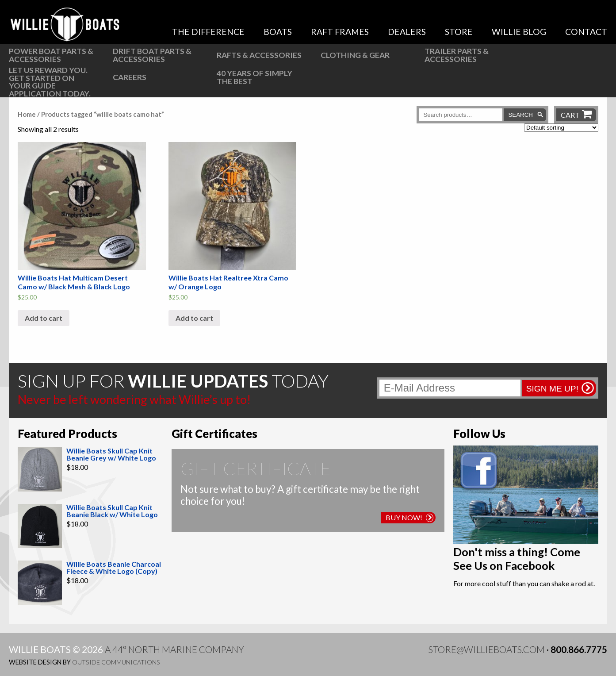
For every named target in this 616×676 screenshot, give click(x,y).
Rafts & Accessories (259, 55)
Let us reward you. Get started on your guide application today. (50, 82)
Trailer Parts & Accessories (457, 55)
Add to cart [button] (44, 318)
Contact (586, 32)
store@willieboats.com (486, 649)
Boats (278, 32)
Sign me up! (552, 389)
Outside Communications (116, 662)
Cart (570, 115)
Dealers (407, 32)
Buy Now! (409, 517)
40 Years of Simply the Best (254, 77)
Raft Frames (340, 32)
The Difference (208, 32)
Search (520, 115)
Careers (130, 77)
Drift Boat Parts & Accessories (152, 55)
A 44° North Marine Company (174, 649)
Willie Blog (519, 32)
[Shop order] (561, 128)
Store (459, 32)
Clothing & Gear (355, 55)
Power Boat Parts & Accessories (51, 55)
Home (27, 114)
